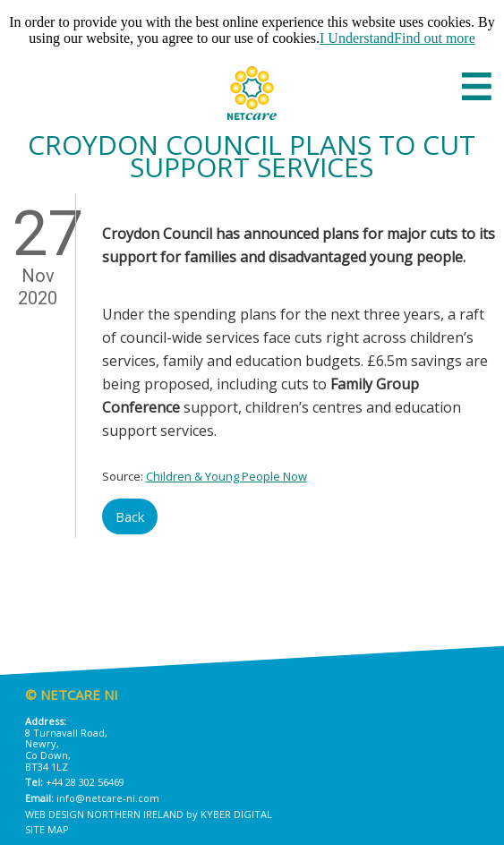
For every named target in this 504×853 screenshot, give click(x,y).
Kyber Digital (236, 814)
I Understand (357, 38)
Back (130, 516)
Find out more (435, 38)
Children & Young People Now (226, 476)
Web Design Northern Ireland (104, 814)
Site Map (47, 829)
